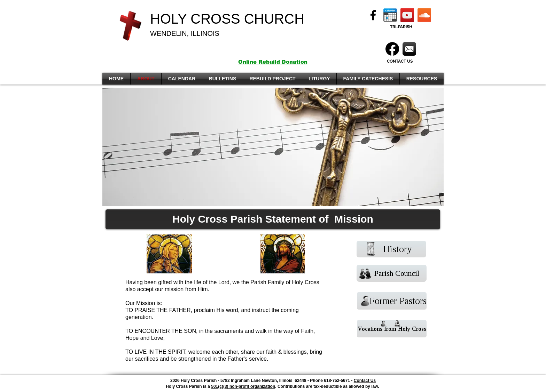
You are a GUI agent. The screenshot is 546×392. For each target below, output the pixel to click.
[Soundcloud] (424, 15)
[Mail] (409, 49)
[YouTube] (407, 15)
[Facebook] (373, 15)
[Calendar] (390, 15)
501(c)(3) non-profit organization (243, 386)
